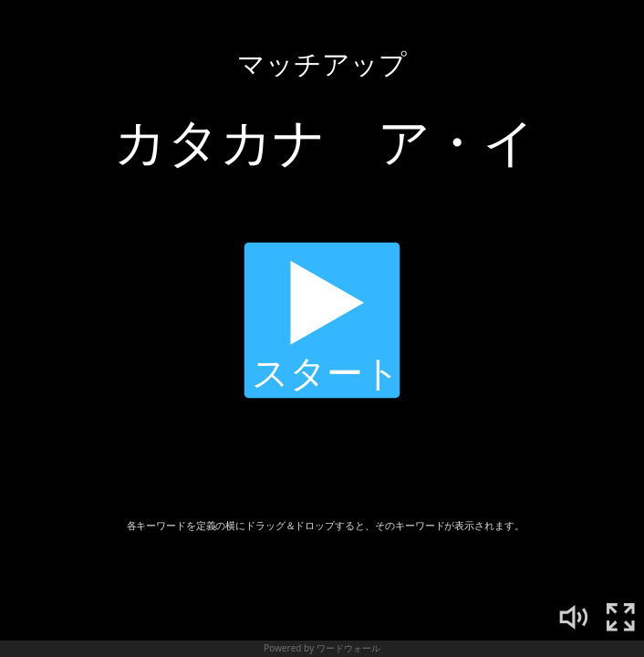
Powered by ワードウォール (322, 648)
